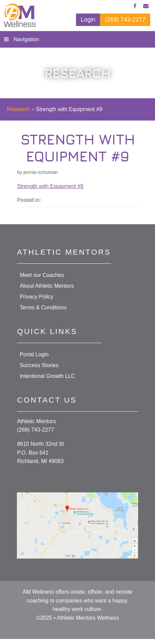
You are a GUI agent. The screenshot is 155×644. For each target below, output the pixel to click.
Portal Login (34, 354)
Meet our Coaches (42, 275)
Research (18, 109)
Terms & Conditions (43, 307)
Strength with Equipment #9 (50, 186)
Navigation (26, 39)
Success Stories (39, 365)
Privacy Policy (36, 297)
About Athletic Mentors (47, 286)
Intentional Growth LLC (47, 376)
